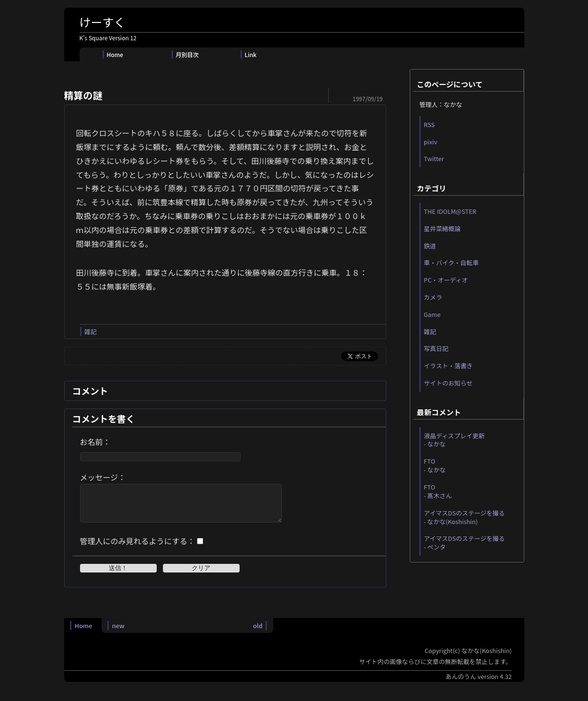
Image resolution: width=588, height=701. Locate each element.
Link (251, 54)
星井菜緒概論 (442, 228)
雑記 (91, 332)
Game (432, 314)
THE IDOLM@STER (450, 211)
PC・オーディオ (446, 280)
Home (115, 54)
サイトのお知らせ (448, 383)
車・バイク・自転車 (451, 263)
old (258, 633)
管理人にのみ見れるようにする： (138, 548)
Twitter (434, 158)
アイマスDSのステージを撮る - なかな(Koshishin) (464, 517)
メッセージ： (103, 477)
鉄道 (430, 246)
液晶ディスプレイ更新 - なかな (454, 440)
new (118, 633)
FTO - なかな (435, 465)
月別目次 (187, 54)
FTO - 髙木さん (438, 491)
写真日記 (436, 348)
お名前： (95, 442)
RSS (429, 124)
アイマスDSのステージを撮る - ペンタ (464, 543)
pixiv (430, 142)
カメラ (433, 297)
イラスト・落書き (448, 366)
